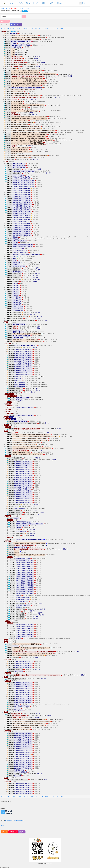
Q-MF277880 (31, 658)
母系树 (21, 3)
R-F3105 (32, 514)
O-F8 (31, 276)
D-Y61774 (38, 452)
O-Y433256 (42, 545)
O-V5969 (29, 115)
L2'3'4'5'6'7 (20, 29)
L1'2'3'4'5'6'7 (12, 29)
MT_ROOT (4, 29)
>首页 (3, 826)
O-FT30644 (37, 518)
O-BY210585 (44, 324)
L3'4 (36, 29)
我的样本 (52, 3)
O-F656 (33, 390)
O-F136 (35, 603)
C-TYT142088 (58, 549)
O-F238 (33, 388)
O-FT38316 (29, 510)
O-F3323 (31, 504)
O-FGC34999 (28, 33)
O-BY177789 (37, 63)
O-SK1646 (36, 615)
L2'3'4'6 (26, 29)
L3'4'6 (32, 29)
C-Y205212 (53, 37)
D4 (53, 29)
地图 (18, 31)
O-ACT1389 (31, 57)
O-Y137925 (35, 450)
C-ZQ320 (40, 336)
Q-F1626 (40, 123)
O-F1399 (35, 770)
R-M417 (26, 53)
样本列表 (36, 3)
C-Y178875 (37, 727)
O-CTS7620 (43, 332)
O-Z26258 (52, 144)
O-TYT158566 (31, 101)
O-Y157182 (37, 679)
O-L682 (38, 264)
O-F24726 (26, 646)
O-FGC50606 (44, 386)
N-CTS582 (58, 435)
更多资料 (37, 57)
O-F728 (28, 611)
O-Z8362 (50, 142)
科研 (20, 9)
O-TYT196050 (33, 61)
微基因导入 (14, 9)
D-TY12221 (64, 74)
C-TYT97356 (53, 429)
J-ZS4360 (27, 43)
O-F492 (39, 398)
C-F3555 (32, 274)
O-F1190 (32, 313)
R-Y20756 (49, 41)
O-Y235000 (38, 421)
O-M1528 (34, 460)
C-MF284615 (30, 718)
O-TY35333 (56, 543)
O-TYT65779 (54, 76)
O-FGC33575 (29, 347)
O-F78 (37, 152)
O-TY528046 (63, 132)
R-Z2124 (26, 49)
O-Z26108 (32, 268)
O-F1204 (39, 262)
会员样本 (44, 3)
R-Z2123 (25, 146)
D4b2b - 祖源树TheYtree (11, 3)
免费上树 (7, 9)
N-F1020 (32, 47)
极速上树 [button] (4, 832)
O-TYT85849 (35, 547)
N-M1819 (28, 392)
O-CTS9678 (33, 774)
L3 (39, 29)
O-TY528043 (55, 134)
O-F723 (36, 163)
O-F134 (32, 458)
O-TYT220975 (32, 714)
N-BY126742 (53, 720)
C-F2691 (28, 99)
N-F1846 (27, 530)
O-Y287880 (33, 433)
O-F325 (34, 94)
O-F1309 (32, 270)
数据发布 (59, 3)
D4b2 (61, 29)
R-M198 (26, 55)
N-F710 (30, 278)
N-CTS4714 (48, 127)
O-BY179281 (34, 330)
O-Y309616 (33, 326)
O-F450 (27, 535)
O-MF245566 (42, 45)
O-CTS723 (44, 382)
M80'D (46, 29)
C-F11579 (52, 105)
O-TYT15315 (26, 159)
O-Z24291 (36, 107)
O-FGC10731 (51, 97)
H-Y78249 (52, 725)
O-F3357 (29, 282)
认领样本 (37, 658)
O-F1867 (36, 167)
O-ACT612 (42, 338)
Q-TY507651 (24, 113)
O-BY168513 (31, 318)
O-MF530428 (63, 130)
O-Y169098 (36, 609)
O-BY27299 (38, 729)
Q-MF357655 (31, 66)
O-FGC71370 (35, 512)
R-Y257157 (43, 716)
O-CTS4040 (33, 169)
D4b (57, 29)
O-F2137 (32, 173)
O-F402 (47, 644)
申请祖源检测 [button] (13, 832)
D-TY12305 (71, 652)
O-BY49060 (44, 384)
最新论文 (28, 3)
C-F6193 (61, 539)
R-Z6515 (26, 51)
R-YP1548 (26, 68)
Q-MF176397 (40, 780)
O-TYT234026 (43, 559)
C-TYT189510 (41, 377)
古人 (23, 9)
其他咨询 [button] (22, 832)
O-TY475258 (32, 528)
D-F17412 (55, 119)
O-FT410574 (50, 88)
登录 (82, 3)
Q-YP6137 (55, 64)
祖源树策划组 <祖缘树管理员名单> (15, 821)
